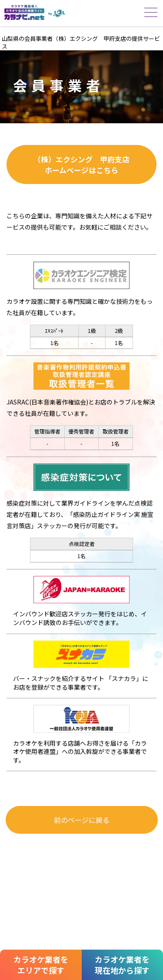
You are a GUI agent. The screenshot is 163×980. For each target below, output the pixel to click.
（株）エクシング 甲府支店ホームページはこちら (81, 164)
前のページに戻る (82, 820)
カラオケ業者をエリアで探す (41, 965)
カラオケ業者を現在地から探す (122, 965)
